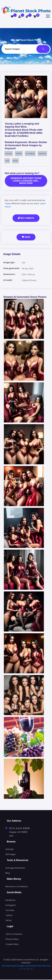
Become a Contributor (17, 886)
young (9, 153)
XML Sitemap (8, 966)
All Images (11, 854)
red (7, 161)
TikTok (8, 920)
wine (15, 161)
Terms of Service (14, 934)
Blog (8, 873)
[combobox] (26, 49)
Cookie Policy (12, 944)
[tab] (26, 973)
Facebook (10, 900)
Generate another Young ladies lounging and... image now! (26, 181)
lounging (30, 153)
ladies (19, 153)
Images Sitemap (25, 966)
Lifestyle (10, 849)
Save (26, 237)
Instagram (11, 905)
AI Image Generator (15, 868)
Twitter (9, 915)
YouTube (10, 910)
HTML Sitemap (43, 966)
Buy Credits (26, 218)
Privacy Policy (12, 939)
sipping (42, 153)
